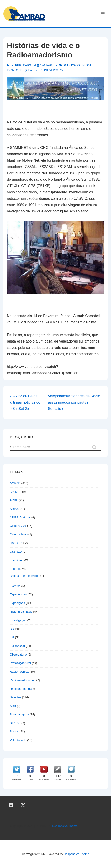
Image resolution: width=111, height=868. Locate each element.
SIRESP (15, 723)
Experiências (18, 594)
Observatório (18, 655)
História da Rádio (21, 612)
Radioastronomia (21, 689)
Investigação (18, 620)
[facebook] (11, 805)
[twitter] (23, 805)
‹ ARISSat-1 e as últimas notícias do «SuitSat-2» (25, 402)
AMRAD (15, 483)
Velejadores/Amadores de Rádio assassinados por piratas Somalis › (74, 402)
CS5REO (16, 552)
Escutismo (17, 560)
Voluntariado (18, 740)
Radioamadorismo (22, 680)
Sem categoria (19, 714)
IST (12, 637)
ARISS (14, 509)
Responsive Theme (65, 826)
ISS (12, 629)
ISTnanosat (17, 646)
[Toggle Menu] (103, 14)
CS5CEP (16, 543)
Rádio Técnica (19, 672)
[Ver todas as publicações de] (9, 65)
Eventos (15, 586)
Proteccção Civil (20, 663)
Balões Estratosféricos (24, 576)
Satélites (15, 697)
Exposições (17, 603)
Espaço (15, 569)
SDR (13, 706)
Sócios (14, 731)
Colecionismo (19, 534)
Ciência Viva (18, 526)
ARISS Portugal (20, 517)
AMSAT (15, 492)
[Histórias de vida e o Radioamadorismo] (47, 65)
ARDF (14, 500)
